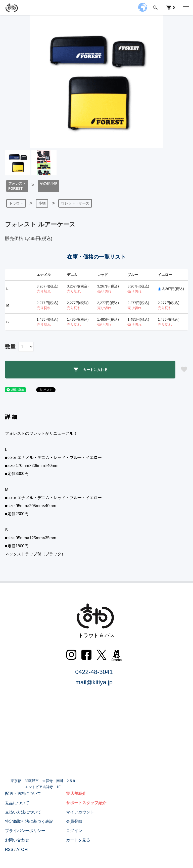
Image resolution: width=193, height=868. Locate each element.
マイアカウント (80, 812)
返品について (17, 803)
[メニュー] (185, 8)
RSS (9, 850)
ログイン (74, 831)
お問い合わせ (17, 840)
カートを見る (78, 840)
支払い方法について (23, 812)
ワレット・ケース (75, 203)
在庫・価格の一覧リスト (97, 257)
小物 (42, 203)
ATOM (22, 850)
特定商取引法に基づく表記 (29, 821)
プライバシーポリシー (25, 831)
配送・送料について (23, 793)
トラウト (16, 203)
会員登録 (74, 821)
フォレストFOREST (17, 186)
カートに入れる (90, 369)
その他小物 (49, 183)
